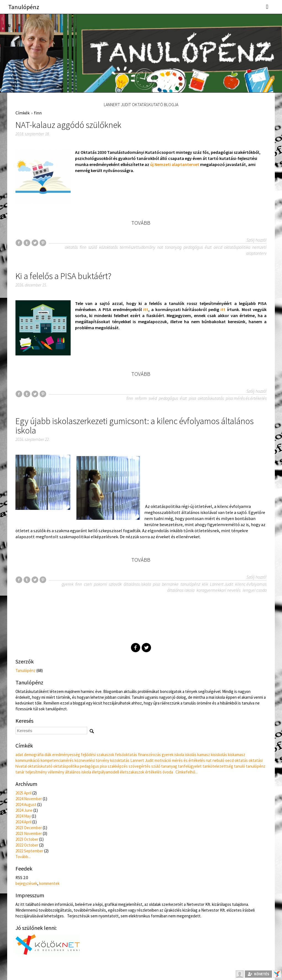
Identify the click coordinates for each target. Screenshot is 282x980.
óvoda (168, 772)
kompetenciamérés (57, 760)
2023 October (27, 839)
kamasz (204, 755)
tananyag (173, 247)
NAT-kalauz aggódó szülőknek (68, 125)
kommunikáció (28, 760)
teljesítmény (36, 772)
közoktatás (108, 247)
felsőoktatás (126, 755)
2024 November (29, 799)
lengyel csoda (255, 590)
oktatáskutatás (211, 398)
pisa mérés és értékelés (246, 398)
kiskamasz (237, 755)
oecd (218, 247)
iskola (179, 755)
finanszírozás (149, 755)
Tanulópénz (24, 7)
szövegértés (139, 766)
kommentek (49, 883)
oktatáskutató (40, 766)
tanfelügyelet (190, 766)
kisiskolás (219, 755)
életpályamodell (105, 772)
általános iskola (137, 584)
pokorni (100, 584)
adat (19, 755)
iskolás (191, 755)
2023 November (29, 833)
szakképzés (118, 766)
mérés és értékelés (188, 760)
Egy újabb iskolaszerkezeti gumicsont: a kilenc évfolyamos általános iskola (135, 426)
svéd (153, 398)
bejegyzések (26, 883)
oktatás (71, 247)
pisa (192, 398)
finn (38, 113)
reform (141, 398)
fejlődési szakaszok (98, 755)
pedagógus (193, 247)
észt (208, 247)
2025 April (23, 793)
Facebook (136, 648)
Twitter (146, 648)
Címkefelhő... (187, 772)
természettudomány (138, 247)
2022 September (29, 851)
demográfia (34, 755)
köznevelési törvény (92, 760)
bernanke (170, 584)
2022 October (27, 845)
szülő (93, 247)
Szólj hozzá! (256, 240)
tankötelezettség (218, 766)
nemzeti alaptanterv (256, 250)
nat (160, 247)
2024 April (23, 822)
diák (48, 755)
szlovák (115, 584)
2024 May (23, 816)
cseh (88, 584)
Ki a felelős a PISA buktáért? (63, 276)
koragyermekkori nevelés (219, 590)
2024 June (24, 810)
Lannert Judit (222, 584)
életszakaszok (132, 772)
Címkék (22, 113)
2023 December (29, 828)
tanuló (240, 766)
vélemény (56, 772)
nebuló (218, 760)
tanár (20, 772)
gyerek (67, 584)
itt (146, 309)
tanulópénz (190, 584)
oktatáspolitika (237, 247)
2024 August (26, 804)
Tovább (141, 223)
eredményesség (66, 755)
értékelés (153, 772)
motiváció (163, 760)
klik (205, 584)
